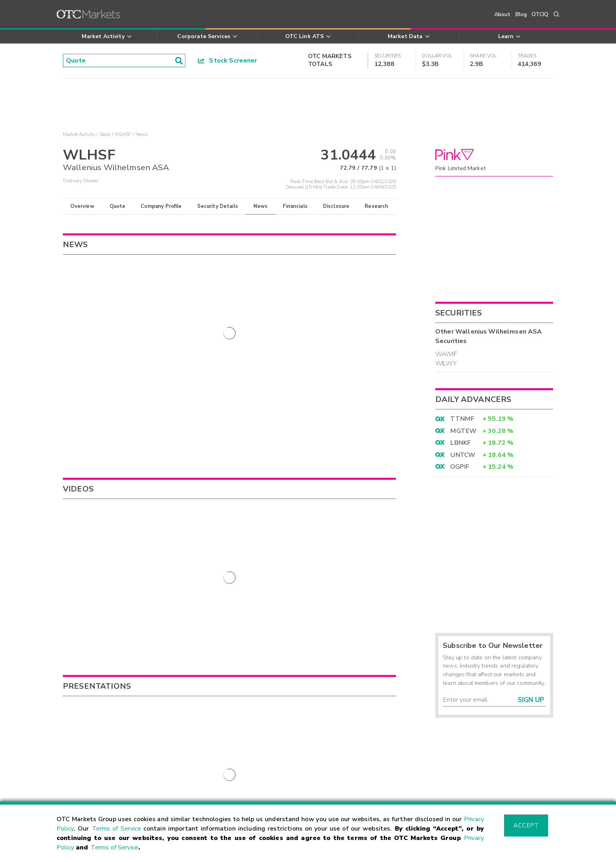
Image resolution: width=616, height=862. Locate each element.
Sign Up (531, 700)
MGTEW (463, 431)
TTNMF (462, 419)
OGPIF (460, 467)
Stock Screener (228, 61)
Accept (526, 825)
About (502, 14)
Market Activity (79, 134)
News (261, 206)
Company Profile (161, 206)
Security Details (218, 206)
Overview (82, 206)
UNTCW (463, 455)
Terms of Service (116, 829)
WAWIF (446, 354)
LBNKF (460, 443)
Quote (118, 206)
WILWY (446, 363)
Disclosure (336, 206)
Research (376, 206)
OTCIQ (540, 14)
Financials (295, 206)
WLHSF (123, 134)
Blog (521, 14)
